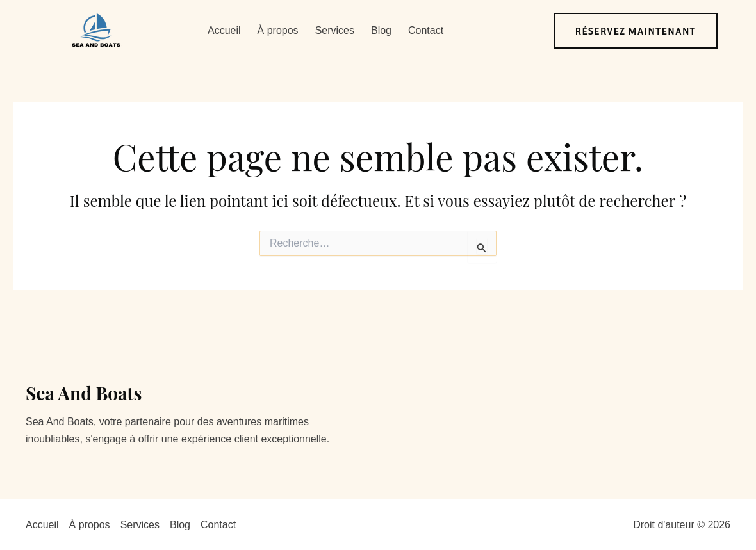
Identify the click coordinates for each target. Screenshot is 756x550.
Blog (381, 31)
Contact (426, 31)
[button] (636, 31)
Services (335, 31)
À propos (278, 31)
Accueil (224, 31)
